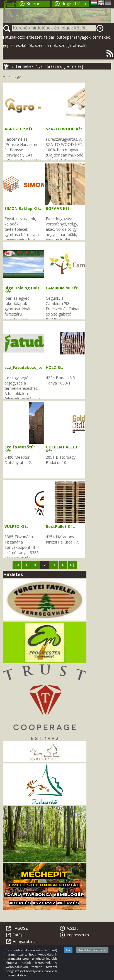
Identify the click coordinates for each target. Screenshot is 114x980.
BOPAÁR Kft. (58, 208)
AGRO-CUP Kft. (19, 129)
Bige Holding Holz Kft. (22, 290)
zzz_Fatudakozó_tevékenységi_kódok (42, 367)
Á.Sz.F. (72, 928)
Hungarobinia (25, 941)
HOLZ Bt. (54, 367)
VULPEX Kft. (16, 526)
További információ (92, 950)
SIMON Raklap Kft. (23, 208)
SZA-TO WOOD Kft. (65, 129)
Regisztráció (74, 4)
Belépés (34, 4)
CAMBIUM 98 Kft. (62, 288)
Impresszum (78, 935)
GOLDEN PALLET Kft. (62, 449)
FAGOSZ (20, 928)
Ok (68, 950)
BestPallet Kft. (60, 526)
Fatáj (17, 935)
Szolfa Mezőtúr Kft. (20, 449)
